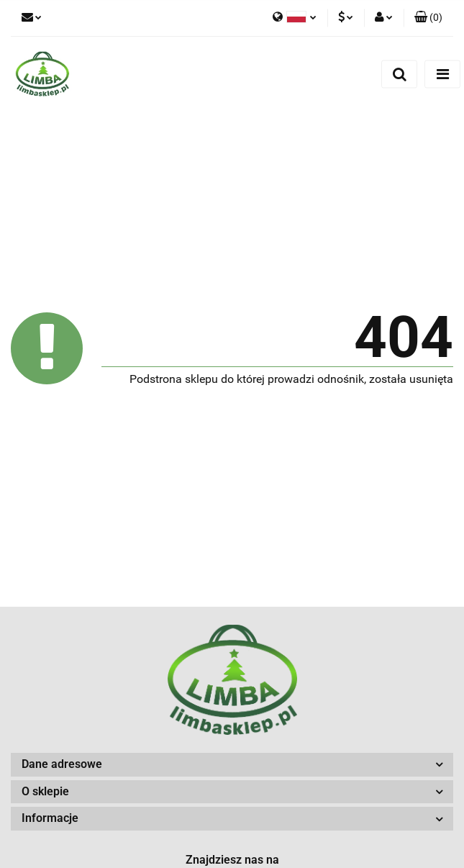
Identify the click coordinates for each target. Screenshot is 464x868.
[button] (428, 18)
